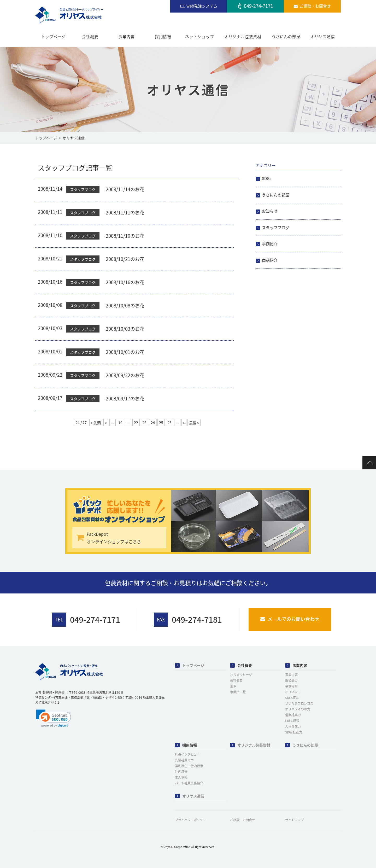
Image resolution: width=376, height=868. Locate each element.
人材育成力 (293, 726)
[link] (54, 718)
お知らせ (270, 211)
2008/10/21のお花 (125, 259)
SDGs (267, 178)
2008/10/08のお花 (125, 305)
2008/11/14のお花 (125, 189)
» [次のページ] (184, 423)
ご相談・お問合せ (243, 820)
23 (144, 423)
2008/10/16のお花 (125, 282)
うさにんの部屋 (286, 37)
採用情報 (163, 37)
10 (120, 423)
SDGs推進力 (294, 732)
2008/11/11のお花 (125, 212)
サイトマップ (295, 820)
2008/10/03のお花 (125, 329)
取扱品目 (291, 680)
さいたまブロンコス (299, 703)
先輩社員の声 (184, 760)
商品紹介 (270, 260)
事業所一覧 (238, 692)
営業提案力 (293, 715)
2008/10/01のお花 (125, 352)
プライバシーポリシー (191, 820)
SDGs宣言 (292, 698)
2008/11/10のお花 (125, 236)
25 (161, 423)
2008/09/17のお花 (125, 398)
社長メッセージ (241, 675)
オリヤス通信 (323, 37)
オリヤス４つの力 (298, 709)
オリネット (293, 692)
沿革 (233, 686)
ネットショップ (199, 37)
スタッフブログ (276, 228)
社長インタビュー (187, 754)
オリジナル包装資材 (243, 37)
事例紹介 (270, 244)
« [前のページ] (106, 423)
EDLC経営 (292, 721)
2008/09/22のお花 (125, 375)
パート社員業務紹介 (189, 783)
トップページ (54, 37)
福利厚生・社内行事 (189, 766)
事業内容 (127, 37)
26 (169, 423)
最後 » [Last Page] (194, 423)
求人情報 (181, 777)
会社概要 (90, 37)
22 (136, 423)
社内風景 (181, 772)
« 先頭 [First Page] (96, 423)
